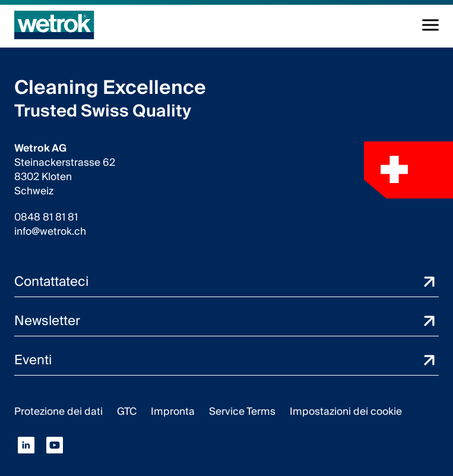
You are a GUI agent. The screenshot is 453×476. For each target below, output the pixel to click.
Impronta (173, 412)
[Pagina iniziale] (54, 25)
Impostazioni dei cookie (346, 412)
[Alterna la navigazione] (430, 25)
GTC (127, 412)
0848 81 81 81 (46, 217)
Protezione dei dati (58, 412)
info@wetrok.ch (50, 232)
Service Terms (242, 412)
